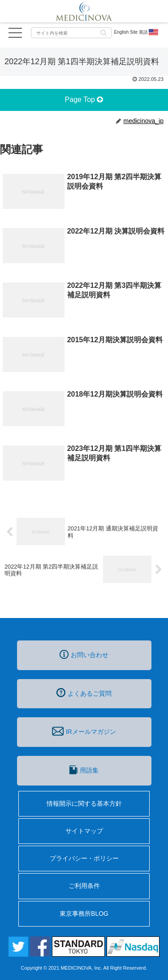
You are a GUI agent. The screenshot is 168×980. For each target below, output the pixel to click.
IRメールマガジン (84, 731)
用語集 (84, 770)
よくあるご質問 (84, 693)
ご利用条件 (84, 886)
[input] (71, 33)
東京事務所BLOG (84, 914)
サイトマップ (84, 831)
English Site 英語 (136, 32)
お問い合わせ (84, 654)
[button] (103, 32)
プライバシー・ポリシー (84, 858)
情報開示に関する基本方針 (84, 803)
